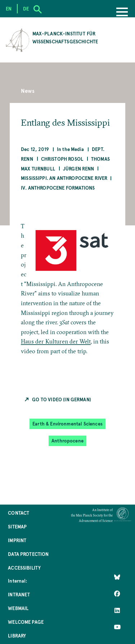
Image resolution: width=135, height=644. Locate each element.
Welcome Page (26, 622)
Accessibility (24, 568)
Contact (19, 513)
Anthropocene (67, 440)
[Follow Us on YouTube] (117, 627)
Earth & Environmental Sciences (67, 423)
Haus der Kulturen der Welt (56, 341)
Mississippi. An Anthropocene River (64, 178)
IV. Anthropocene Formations (58, 188)
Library (17, 636)
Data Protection (28, 554)
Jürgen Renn (79, 168)
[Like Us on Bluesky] (117, 577)
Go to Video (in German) (62, 399)
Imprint (17, 540)
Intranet (19, 594)
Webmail (18, 608)
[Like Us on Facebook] (117, 594)
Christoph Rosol (62, 159)
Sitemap (17, 526)
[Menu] (122, 13)
